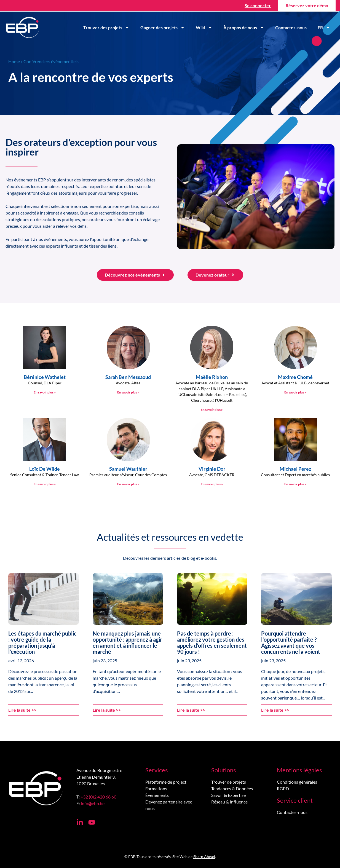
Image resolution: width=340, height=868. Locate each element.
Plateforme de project (166, 782)
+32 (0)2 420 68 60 (98, 797)
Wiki (204, 28)
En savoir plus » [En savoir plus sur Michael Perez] (295, 484)
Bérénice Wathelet (45, 377)
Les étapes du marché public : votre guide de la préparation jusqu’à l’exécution (42, 642)
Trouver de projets (229, 782)
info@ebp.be (93, 803)
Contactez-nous (291, 27)
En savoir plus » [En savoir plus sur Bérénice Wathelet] (45, 392)
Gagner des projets (163, 28)
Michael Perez (295, 469)
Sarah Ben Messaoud (128, 377)
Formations (156, 788)
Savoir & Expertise (228, 795)
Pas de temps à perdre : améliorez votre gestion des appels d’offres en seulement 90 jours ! (212, 642)
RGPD (283, 788)
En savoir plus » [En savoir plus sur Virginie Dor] (212, 484)
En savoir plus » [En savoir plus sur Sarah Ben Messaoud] (128, 392)
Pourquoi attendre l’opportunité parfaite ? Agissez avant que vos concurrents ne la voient (291, 642)
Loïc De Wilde (45, 469)
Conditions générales (297, 782)
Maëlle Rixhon (212, 377)
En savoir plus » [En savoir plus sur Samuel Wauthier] (128, 484)
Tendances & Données (232, 788)
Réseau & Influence (229, 802)
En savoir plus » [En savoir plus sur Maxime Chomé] (295, 392)
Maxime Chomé (295, 377)
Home (14, 61)
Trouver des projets (106, 28)
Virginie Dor (212, 469)
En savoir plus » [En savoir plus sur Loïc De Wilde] (45, 484)
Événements (157, 795)
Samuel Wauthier (128, 469)
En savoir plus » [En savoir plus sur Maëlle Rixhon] (212, 410)
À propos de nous (244, 28)
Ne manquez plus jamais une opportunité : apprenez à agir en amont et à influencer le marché (127, 642)
